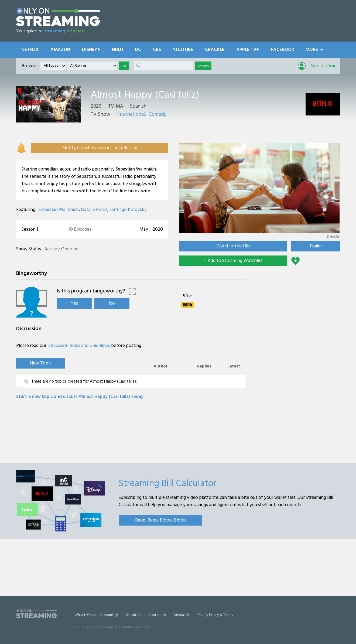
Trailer (316, 246)
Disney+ (91, 50)
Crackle (215, 50)
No (112, 303)
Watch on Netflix (233, 246)
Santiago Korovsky (128, 210)
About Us (133, 615)
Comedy (158, 114)
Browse (29, 66)
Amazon (60, 50)
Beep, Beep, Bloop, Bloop (160, 520)
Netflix (30, 50)
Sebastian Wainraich (59, 210)
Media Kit (182, 615)
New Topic (41, 363)
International (131, 114)
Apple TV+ (248, 50)
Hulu (117, 50)
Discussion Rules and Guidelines (79, 346)
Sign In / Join (324, 66)
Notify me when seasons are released (100, 148)
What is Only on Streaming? (97, 615)
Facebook (283, 50)
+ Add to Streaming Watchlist (233, 261)
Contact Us (157, 615)
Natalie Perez (94, 210)
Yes (74, 303)
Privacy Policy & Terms (215, 615)
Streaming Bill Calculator (167, 484)
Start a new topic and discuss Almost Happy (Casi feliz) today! (80, 397)
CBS (157, 50)
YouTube (183, 50)
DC (138, 50)
